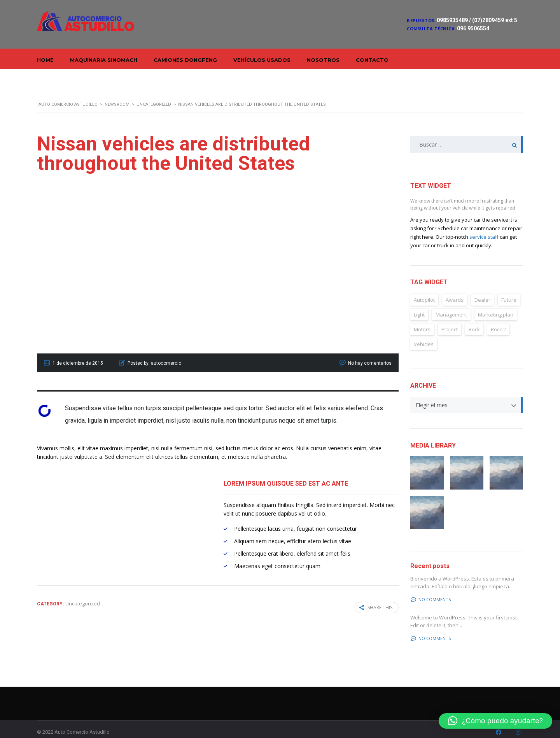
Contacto (372, 60)
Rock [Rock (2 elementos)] (474, 320)
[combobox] (467, 396)
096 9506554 (473, 28)
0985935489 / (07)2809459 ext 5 (477, 20)
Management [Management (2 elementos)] (451, 306)
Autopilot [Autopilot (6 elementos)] (424, 291)
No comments (431, 590)
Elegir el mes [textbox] (432, 396)
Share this (376, 599)
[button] (495, 721)
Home (45, 60)
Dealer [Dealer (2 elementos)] (482, 291)
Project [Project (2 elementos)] (450, 320)
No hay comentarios (370, 354)
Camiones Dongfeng (185, 60)
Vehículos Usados (262, 60)
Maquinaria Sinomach (104, 60)
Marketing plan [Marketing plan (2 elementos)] (496, 306)
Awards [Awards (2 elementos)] (455, 291)
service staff (484, 228)
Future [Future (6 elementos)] (509, 291)
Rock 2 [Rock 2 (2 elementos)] (498, 320)
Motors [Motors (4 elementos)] (422, 320)
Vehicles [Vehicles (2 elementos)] (424, 335)
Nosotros (323, 60)
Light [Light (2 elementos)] (419, 306)
